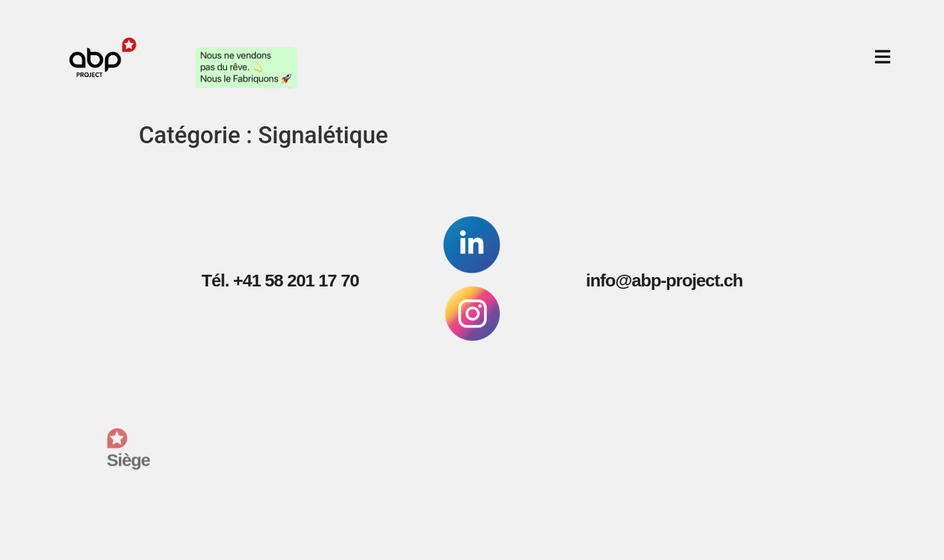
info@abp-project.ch (652, 280)
